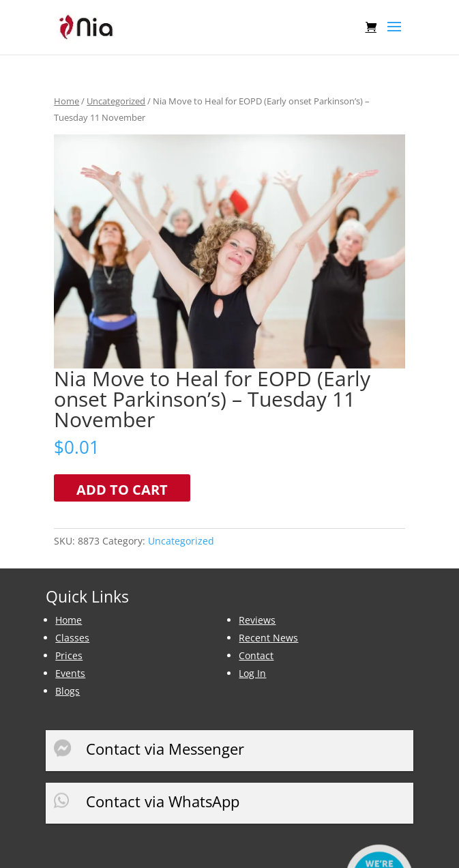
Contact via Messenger (165, 749)
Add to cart (122, 490)
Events (70, 673)
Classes (72, 638)
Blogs (68, 691)
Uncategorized (116, 101)
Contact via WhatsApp (163, 801)
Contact (256, 655)
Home (66, 101)
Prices (69, 655)
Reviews (257, 620)
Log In (252, 673)
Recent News (268, 638)
